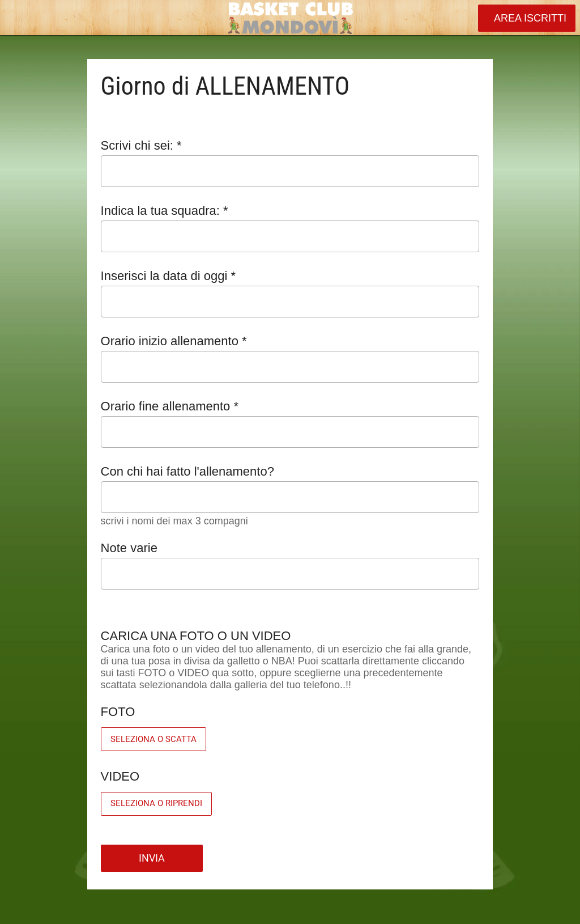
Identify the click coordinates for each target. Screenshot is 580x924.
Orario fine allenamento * (170, 406)
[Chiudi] (18, 18)
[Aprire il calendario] (463, 302)
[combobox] (280, 237)
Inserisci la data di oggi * (168, 276)
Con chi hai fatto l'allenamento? (187, 471)
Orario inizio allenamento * (174, 341)
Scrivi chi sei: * (141, 145)
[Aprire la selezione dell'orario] (463, 368)
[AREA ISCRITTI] (527, 18)
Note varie (129, 548)
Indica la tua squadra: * (165, 211)
